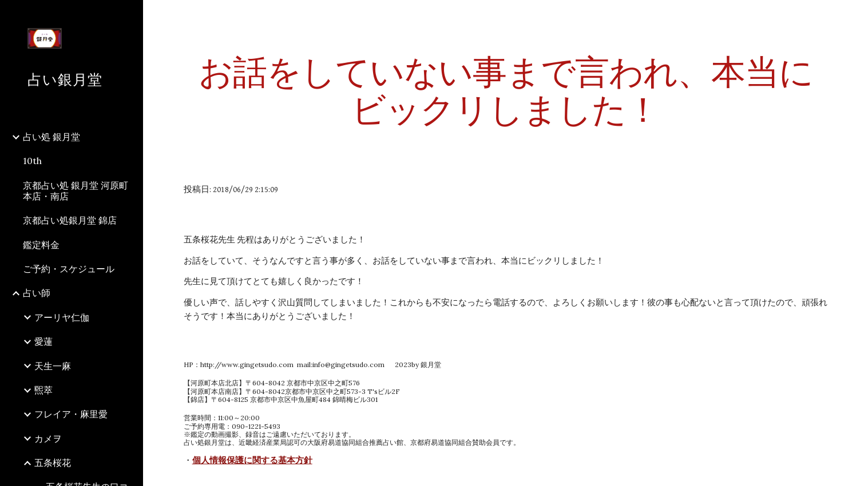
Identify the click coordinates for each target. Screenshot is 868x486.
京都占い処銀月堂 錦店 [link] (70, 220)
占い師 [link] (37, 293)
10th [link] (32, 161)
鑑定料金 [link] (41, 245)
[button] (854, 16)
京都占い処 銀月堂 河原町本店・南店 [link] (76, 191)
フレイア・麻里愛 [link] (71, 414)
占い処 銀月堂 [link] (51, 137)
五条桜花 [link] (53, 463)
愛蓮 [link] (43, 341)
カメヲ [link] (48, 439)
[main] (506, 90)
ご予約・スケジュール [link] (69, 269)
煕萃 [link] (43, 390)
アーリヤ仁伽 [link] (62, 317)
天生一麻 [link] (53, 366)
